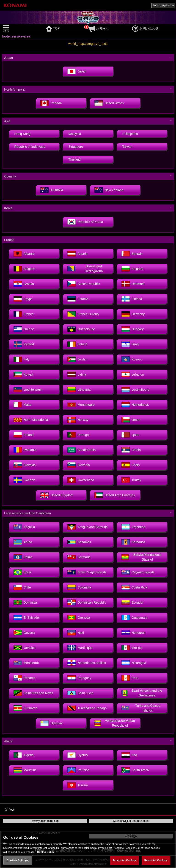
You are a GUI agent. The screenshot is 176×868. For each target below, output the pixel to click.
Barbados (133, 542)
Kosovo (132, 359)
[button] (23, 29)
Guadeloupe (81, 329)
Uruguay (51, 723)
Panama (25, 678)
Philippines (130, 134)
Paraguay (79, 678)
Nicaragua (134, 663)
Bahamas (79, 542)
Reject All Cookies (156, 860)
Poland (24, 435)
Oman (131, 420)
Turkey (131, 480)
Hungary (133, 329)
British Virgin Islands (87, 572)
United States (109, 103)
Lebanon (133, 374)
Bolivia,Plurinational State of (141, 557)
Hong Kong (22, 134)
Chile (22, 587)
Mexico (132, 648)
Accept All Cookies (125, 860)
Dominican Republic (87, 602)
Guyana (24, 633)
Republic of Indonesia (30, 147)
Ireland (77, 344)
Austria (77, 254)
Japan (77, 71)
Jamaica (25, 648)
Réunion (78, 770)
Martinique (80, 648)
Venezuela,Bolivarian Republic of (115, 723)
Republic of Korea (85, 222)
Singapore (76, 147)
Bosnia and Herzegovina (85, 269)
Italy (22, 359)
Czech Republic (84, 284)
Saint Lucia (80, 693)
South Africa (135, 770)
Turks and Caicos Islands (141, 708)
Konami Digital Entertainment (131, 821)
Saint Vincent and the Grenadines (142, 693)
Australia (52, 190)
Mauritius (25, 770)
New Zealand (109, 190)
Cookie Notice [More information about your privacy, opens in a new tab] (46, 852)
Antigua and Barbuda (88, 527)
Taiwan (127, 147)
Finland (132, 299)
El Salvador (27, 618)
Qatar (131, 435)
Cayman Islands (138, 572)
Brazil (23, 572)
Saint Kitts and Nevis (33, 693)
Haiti (76, 633)
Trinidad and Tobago (87, 708)
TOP (53, 28)
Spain (131, 465)
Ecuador (132, 602)
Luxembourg (135, 390)
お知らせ (99, 28)
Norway (78, 420)
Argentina (133, 527)
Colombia (79, 587)
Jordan (77, 359)
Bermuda (79, 557)
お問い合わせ (145, 28)
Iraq (129, 755)
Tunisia (78, 785)
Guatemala (134, 618)
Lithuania (79, 390)
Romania (25, 450)
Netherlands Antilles (87, 663)
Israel (130, 344)
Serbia (131, 450)
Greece (24, 329)
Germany (133, 314)
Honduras (133, 633)
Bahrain (132, 254)
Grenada (79, 618)
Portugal (78, 435)
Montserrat (26, 663)
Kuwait (23, 374)
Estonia (78, 299)
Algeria (24, 755)
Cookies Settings (17, 860)
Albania (24, 254)
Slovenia (79, 465)
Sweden (24, 480)
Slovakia (25, 465)
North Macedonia (31, 420)
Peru (130, 678)
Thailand (74, 159)
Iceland (24, 344)
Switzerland (81, 480)
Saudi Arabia (81, 450)
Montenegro (81, 405)
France (24, 314)
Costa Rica (134, 587)
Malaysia (75, 134)
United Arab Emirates (115, 495)
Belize (23, 557)
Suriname (25, 708)
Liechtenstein (28, 390)
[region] (88, 849)
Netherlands (135, 405)
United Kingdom (57, 495)
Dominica (25, 602)
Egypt (23, 299)
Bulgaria (132, 269)
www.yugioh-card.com (45, 821)
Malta (22, 405)
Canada (51, 103)
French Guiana (83, 314)
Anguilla (24, 527)
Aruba (23, 542)
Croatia (24, 284)
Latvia (77, 374)
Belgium (24, 269)
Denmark (133, 284)
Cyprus (77, 755)
